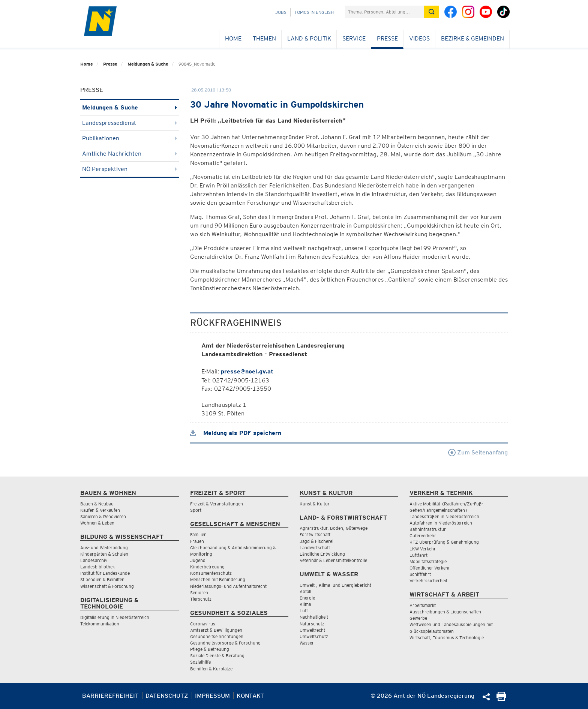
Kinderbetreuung (207, 567)
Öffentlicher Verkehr (430, 568)
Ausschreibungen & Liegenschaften (445, 612)
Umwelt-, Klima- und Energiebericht (335, 585)
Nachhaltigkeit (314, 617)
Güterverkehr (423, 536)
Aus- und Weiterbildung (104, 548)
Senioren (199, 593)
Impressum (212, 696)
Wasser (307, 643)
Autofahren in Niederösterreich (441, 523)
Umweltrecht (312, 630)
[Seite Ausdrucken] (501, 699)
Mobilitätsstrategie (428, 561)
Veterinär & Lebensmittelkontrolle (333, 560)
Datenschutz (167, 696)
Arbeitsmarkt (423, 605)
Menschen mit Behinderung (218, 579)
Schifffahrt (420, 574)
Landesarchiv (94, 560)
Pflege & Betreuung (210, 649)
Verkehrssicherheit (428, 581)
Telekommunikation (100, 624)
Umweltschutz (314, 636)
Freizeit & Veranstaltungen (217, 504)
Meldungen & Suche (148, 64)
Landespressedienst (130, 123)
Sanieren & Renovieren (103, 516)
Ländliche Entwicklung (322, 554)
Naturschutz (312, 624)
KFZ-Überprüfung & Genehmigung (444, 542)
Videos (419, 38)
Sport (196, 510)
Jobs (281, 12)
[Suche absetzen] (431, 12)
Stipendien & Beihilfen (102, 579)
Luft (304, 611)
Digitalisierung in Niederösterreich (115, 617)
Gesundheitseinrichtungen (217, 636)
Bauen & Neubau (97, 504)
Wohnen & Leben (97, 523)
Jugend (198, 560)
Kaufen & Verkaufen (100, 510)
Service (354, 38)
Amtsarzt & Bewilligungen (216, 630)
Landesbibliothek (97, 567)
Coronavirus (203, 624)
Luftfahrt (418, 555)
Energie (307, 598)
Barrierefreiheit (110, 696)
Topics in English (314, 12)
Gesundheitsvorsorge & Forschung (225, 643)
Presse (387, 38)
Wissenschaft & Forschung (107, 586)
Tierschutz (201, 599)
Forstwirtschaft (315, 534)
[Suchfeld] (384, 12)
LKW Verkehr (423, 549)
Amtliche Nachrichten (130, 154)
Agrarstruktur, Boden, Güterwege (334, 528)
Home (233, 38)
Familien (198, 534)
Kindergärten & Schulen (104, 554)
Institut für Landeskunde (105, 573)
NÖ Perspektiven (130, 169)
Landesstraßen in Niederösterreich (444, 516)
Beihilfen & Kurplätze (211, 669)
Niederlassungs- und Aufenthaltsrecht (228, 586)
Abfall (305, 591)
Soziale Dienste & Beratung (217, 656)
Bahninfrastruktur (428, 529)
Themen (264, 38)
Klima (305, 604)
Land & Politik (309, 38)
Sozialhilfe (200, 662)
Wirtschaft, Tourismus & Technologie (447, 638)
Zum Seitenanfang (478, 452)
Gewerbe (418, 618)
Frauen (197, 541)
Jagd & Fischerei (316, 541)
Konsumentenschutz (211, 573)
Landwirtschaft (315, 548)
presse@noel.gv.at (247, 371)
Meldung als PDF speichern (236, 433)
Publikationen (130, 138)
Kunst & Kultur (315, 504)
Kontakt (250, 696)
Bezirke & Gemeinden (472, 38)
